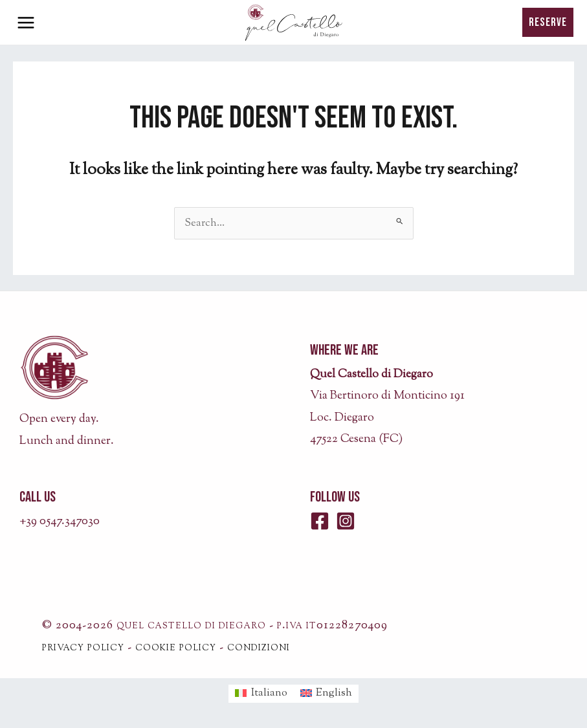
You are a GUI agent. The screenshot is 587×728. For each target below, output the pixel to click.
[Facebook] (320, 521)
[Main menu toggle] (26, 23)
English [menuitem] (334, 693)
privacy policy (83, 648)
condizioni (259, 648)
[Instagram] (346, 521)
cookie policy (176, 648)
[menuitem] (261, 694)
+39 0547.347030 (60, 522)
